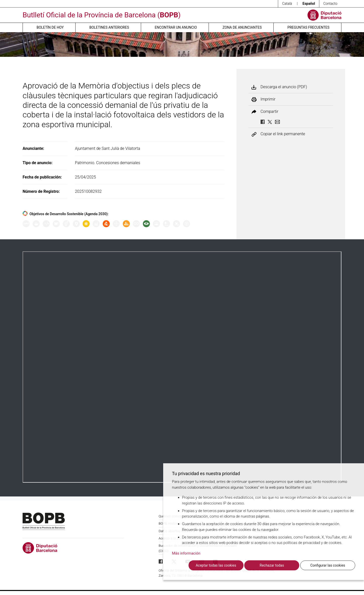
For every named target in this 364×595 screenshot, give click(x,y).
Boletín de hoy (50, 27)
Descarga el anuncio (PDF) (284, 87)
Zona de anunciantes (242, 27)
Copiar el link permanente (283, 134)
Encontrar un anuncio (176, 27)
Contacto (330, 4)
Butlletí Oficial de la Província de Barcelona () (102, 15)
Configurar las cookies (328, 565)
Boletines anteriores (109, 27)
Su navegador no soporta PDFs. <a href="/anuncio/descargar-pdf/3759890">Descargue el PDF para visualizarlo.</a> (182, 367)
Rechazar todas (272, 565)
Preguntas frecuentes (308, 27)
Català (287, 4)
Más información (186, 553)
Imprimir (268, 99)
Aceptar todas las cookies (216, 565)
